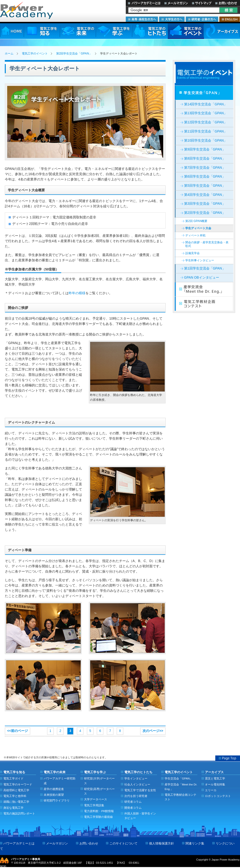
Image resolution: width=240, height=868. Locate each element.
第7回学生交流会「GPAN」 (205, 168)
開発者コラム (133, 808)
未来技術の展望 (54, 795)
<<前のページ (18, 731)
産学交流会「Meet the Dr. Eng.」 (204, 289)
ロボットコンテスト (218, 796)
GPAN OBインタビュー (202, 278)
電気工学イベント (204, 74)
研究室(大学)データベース (99, 781)
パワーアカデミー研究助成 (60, 781)
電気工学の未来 (78, 31)
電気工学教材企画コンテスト (204, 304)
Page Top (228, 758)
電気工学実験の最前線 (98, 817)
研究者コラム (133, 802)
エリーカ (211, 790)
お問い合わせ (227, 3)
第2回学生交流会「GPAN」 (74, 54)
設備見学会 (192, 253)
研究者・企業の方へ (202, 19)
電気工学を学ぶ (114, 31)
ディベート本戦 (195, 235)
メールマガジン (176, 3)
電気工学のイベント (186, 31)
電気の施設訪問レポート (19, 813)
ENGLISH (230, 19)
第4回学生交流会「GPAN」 (205, 195)
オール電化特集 (215, 784)
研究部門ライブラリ (57, 800)
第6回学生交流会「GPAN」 (205, 177)
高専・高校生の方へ (142, 19)
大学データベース (96, 799)
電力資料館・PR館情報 (99, 811)
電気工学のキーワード (18, 784)
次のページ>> (153, 731)
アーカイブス (222, 31)
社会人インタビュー (137, 784)
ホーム (9, 54)
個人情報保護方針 (162, 843)
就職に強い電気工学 (16, 802)
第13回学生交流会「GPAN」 (206, 113)
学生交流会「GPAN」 (204, 93)
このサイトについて (123, 843)
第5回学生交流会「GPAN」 (205, 186)
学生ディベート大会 (198, 228)
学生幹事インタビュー (200, 260)
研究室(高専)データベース (99, 791)
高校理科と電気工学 (16, 790)
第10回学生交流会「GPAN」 (206, 141)
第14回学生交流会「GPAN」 (206, 104)
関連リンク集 (195, 843)
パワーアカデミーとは (144, 3)
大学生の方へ (172, 19)
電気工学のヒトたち (150, 31)
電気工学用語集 (94, 805)
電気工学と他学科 (15, 796)
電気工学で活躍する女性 (140, 790)
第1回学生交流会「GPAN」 (205, 268)
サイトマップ (202, 3)
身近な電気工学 (13, 808)
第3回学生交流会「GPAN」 (205, 204)
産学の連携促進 (54, 789)
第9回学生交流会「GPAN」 (205, 149)
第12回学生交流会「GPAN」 (206, 122)
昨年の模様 (77, 293)
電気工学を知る (42, 31)
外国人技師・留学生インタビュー (140, 816)
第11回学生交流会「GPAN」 (206, 131)
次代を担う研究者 (136, 796)
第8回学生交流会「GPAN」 (205, 159)
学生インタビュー (136, 778)
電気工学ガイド (13, 778)
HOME (12, 31)
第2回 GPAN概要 (196, 221)
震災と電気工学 (215, 778)
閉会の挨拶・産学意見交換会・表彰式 (207, 244)
